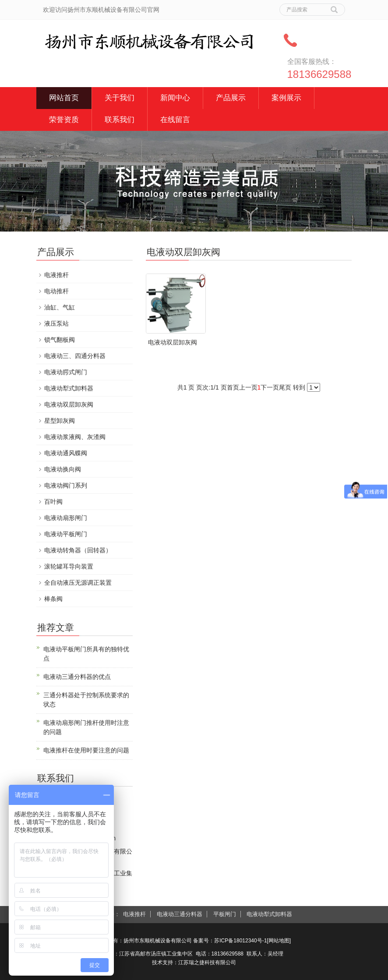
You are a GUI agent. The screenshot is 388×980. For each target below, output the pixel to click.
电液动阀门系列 (66, 485)
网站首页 (64, 98)
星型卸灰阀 (60, 421)
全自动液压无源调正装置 (78, 583)
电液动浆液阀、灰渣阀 (75, 437)
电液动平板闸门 (66, 534)
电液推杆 (56, 275)
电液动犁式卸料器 (69, 388)
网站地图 (279, 941)
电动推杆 (56, 291)
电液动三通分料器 (180, 914)
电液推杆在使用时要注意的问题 (86, 750)
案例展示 (286, 98)
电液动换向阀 (63, 469)
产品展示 (231, 98)
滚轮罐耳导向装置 (69, 566)
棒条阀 (53, 599)
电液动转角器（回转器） (78, 550)
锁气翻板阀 (60, 340)
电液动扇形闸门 (66, 518)
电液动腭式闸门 (66, 372)
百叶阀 (53, 502)
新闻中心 (175, 98)
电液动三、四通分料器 (75, 356)
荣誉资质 (64, 120)
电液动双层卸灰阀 (173, 342)
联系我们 (120, 120)
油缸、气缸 (60, 307)
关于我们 (120, 98)
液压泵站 (56, 323)
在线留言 (175, 120)
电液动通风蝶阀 (66, 453)
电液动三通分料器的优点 (77, 677)
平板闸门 (225, 914)
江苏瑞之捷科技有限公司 (207, 962)
